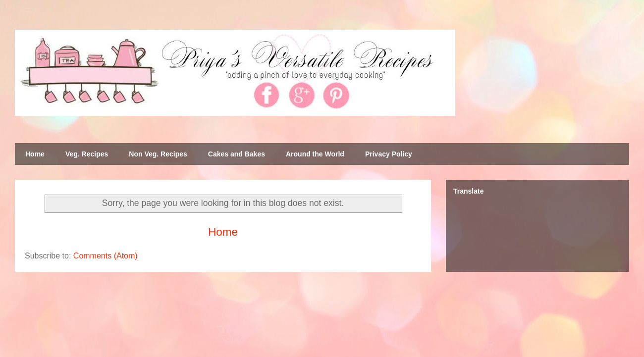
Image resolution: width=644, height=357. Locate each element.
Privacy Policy (389, 154)
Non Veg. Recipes (158, 154)
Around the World (315, 154)
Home (35, 154)
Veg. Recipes (87, 154)
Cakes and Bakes (237, 154)
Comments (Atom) (106, 256)
